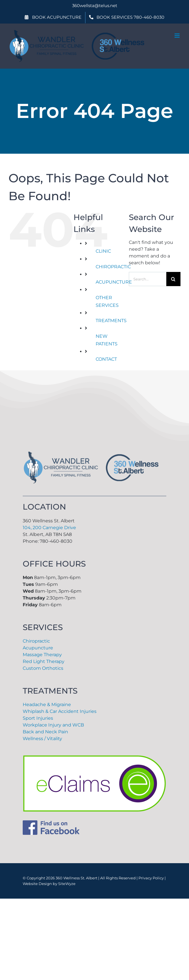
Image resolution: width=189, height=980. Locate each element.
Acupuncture (38, 648)
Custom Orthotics (43, 668)
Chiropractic (36, 641)
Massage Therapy (42, 655)
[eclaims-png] (94, 757)
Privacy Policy (151, 878)
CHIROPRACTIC (113, 267)
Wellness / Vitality (42, 739)
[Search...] (148, 279)
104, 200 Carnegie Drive (49, 528)
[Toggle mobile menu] (178, 36)
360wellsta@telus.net (95, 6)
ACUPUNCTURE (114, 282)
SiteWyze (67, 884)
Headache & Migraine (47, 705)
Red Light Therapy (44, 661)
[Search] (173, 279)
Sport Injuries (38, 718)
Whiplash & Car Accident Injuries (60, 711)
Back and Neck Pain (45, 732)
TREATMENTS (111, 321)
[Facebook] (51, 822)
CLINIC (103, 251)
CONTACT (106, 359)
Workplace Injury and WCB (53, 725)
